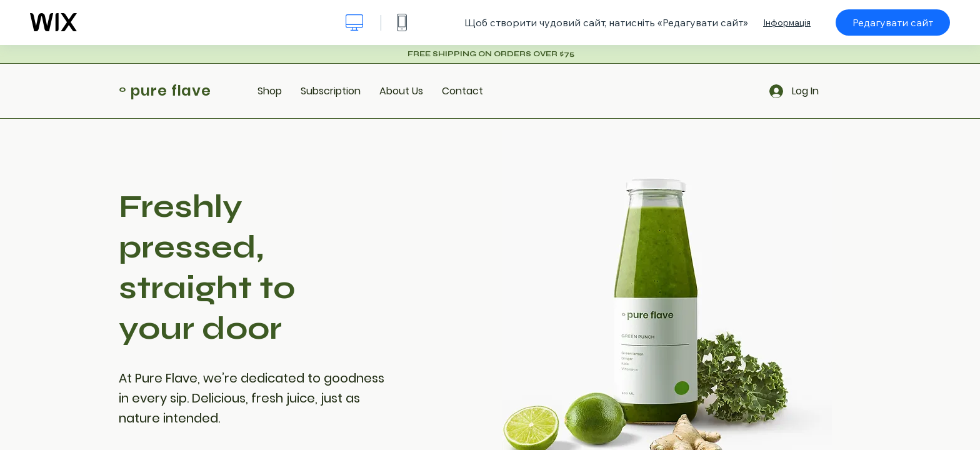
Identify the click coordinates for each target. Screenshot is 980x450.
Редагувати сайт (893, 22)
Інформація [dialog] (787, 22)
